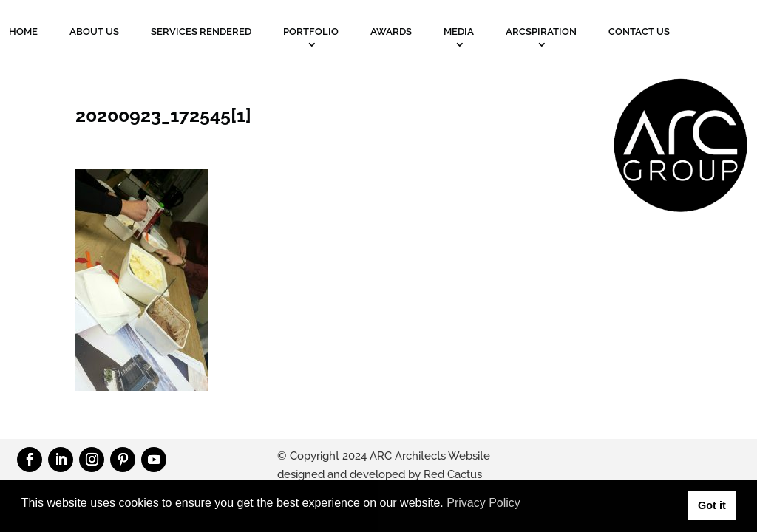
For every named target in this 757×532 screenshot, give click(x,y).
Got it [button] (712, 505)
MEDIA (459, 31)
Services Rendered (201, 31)
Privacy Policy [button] (483, 503)
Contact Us (639, 31)
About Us (94, 31)
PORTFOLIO (311, 31)
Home (23, 31)
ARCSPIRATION (541, 31)
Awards (391, 31)
